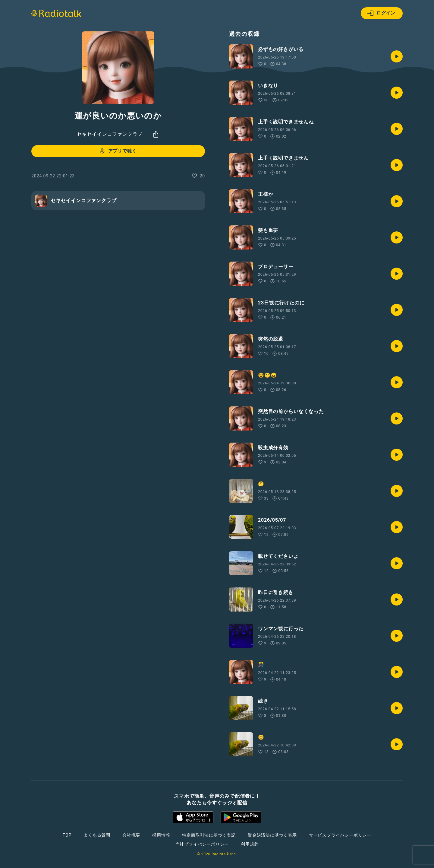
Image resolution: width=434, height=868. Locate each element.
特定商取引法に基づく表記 (209, 835)
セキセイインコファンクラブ (110, 134)
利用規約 (250, 844)
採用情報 (161, 835)
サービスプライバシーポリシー (340, 835)
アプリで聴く (118, 151)
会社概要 (131, 835)
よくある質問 (97, 835)
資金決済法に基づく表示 (272, 835)
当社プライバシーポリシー (202, 844)
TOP (67, 835)
